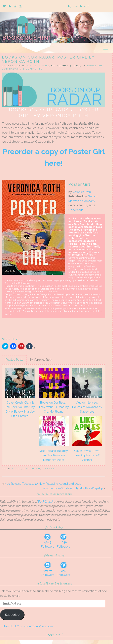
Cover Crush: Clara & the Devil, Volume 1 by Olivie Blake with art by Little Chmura (20, 409)
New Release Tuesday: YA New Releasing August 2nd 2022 (43, 484)
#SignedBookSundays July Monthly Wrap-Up (73, 488)
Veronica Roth (82, 192)
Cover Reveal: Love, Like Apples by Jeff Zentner (87, 455)
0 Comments (33, 69)
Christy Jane (38, 66)
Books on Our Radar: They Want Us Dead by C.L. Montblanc (54, 407)
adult (16, 469)
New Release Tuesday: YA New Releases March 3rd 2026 (54, 455)
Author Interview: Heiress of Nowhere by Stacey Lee (87, 407)
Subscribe (12, 615)
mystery (49, 469)
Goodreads (76, 210)
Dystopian (32, 469)
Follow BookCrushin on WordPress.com (26, 626)
